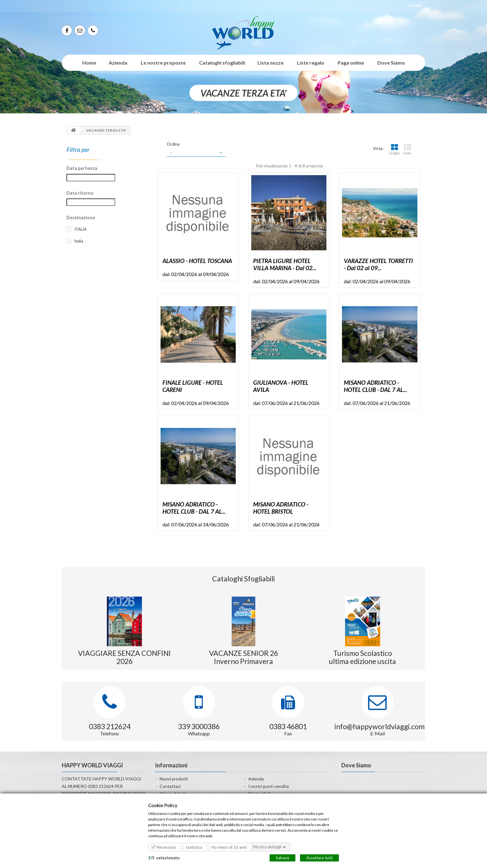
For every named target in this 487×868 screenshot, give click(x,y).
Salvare (282, 857)
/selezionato (164, 857)
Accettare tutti (319, 857)
